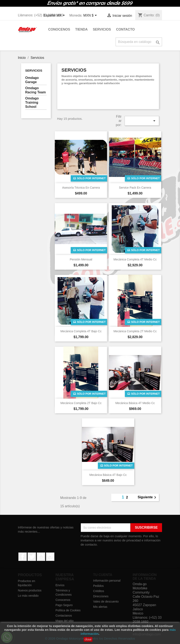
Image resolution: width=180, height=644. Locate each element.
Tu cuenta (103, 575)
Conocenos (59, 29)
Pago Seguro (64, 605)
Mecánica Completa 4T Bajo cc (81, 331)
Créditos (99, 591)
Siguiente (148, 497)
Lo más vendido (28, 596)
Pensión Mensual (81, 259)
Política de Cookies (68, 610)
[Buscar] (139, 42)
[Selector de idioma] (55, 16)
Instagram (50, 557)
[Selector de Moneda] (91, 16)
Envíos (60, 585)
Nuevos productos (30, 590)
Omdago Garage (32, 80)
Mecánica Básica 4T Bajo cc (108, 475)
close (88, 639)
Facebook (23, 557)
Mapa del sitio (65, 621)
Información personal (107, 581)
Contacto (125, 29)
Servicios (102, 29)
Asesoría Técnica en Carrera (81, 188)
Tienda (82, 29)
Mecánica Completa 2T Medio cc (135, 331)
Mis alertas (100, 607)
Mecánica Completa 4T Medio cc (135, 259)
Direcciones (101, 596)
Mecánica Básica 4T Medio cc (135, 403)
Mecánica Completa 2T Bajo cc (81, 403)
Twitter (32, 557)
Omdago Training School (32, 102)
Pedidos (99, 586)
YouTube (41, 557)
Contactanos (64, 616)
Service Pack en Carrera (135, 188)
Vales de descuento (106, 601)
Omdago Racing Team (36, 90)
